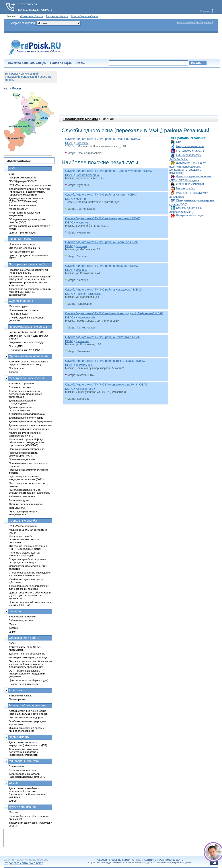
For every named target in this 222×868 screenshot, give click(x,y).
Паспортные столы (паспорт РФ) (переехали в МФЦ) (28, 271)
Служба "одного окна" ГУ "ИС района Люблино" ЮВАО (102, 242)
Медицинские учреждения (26, 378)
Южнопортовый (85, 389)
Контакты (150, 860)
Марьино (81, 270)
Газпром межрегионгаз (190, 146)
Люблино (81, 246)
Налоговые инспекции (22, 244)
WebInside (36, 863)
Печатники (82, 341)
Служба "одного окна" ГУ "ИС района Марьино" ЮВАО (102, 266)
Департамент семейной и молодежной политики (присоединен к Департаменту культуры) (27, 793)
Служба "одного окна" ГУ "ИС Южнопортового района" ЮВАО (106, 385)
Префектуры (17, 368)
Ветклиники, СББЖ (20, 695)
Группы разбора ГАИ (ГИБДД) (27, 332)
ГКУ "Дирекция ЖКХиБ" (191, 151)
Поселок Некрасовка (88, 294)
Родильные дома (19, 500)
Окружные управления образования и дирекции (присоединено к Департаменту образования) (31, 664)
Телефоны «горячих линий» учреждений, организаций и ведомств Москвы (28, 77)
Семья (13, 783)
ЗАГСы (13, 801)
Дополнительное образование (27, 653)
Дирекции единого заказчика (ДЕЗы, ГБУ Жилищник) (26, 200)
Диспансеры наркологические (27, 414)
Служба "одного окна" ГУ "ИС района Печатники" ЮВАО (103, 337)
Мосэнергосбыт (186, 188)
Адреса (102, 860)
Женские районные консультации (29, 429)
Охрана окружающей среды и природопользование (27, 729)
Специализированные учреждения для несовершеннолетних (30, 574)
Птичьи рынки (17, 699)
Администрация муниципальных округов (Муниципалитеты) (28, 363)
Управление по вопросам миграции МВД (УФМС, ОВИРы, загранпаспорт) (30, 292)
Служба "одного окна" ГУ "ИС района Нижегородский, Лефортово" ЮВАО (114, 313)
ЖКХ (12, 168)
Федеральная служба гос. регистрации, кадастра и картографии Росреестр (24, 752)
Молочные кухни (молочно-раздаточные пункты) (25, 434)
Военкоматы (16, 766)
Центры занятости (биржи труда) (29, 680)
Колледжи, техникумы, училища (28, 657)
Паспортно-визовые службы (28, 264)
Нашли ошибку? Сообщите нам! (195, 22)
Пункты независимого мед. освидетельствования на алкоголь (29, 491)
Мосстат (14, 812)
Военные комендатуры (23, 770)
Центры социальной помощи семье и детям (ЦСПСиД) (30, 603)
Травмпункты (17, 508)
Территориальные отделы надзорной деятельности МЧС (27, 775)
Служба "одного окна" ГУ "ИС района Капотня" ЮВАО (101, 195)
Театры (13, 628)
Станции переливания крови (26, 504)
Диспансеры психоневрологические (30, 425)
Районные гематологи (22, 496)
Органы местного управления (29, 356)
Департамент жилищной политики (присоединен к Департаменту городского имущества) (188, 168)
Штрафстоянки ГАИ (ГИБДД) (26, 350)
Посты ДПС (16, 346)
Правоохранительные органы (28, 327)
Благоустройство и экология (28, 705)
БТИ (179, 142)
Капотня (81, 199)
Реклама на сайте (171, 860)
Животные (16, 690)
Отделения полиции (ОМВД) (26, 342)
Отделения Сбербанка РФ (25, 248)
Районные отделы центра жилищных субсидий (24, 554)
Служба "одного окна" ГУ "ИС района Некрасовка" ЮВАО (104, 290)
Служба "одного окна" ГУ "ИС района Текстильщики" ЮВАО (105, 361)
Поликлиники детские (22, 459)
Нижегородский (85, 318)
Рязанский (82, 143)
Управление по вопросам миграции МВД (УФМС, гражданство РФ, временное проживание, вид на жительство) (30, 281)
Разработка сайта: (16, 863)
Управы (13, 372)
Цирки (13, 632)
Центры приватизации (190, 216)
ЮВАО (69, 143)
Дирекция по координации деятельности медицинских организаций (25, 394)
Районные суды (18, 314)
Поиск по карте (61, 63)
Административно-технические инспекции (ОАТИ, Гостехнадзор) (29, 712)
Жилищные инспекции (190, 184)
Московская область (31, 16)
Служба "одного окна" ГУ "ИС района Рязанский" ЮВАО (103, 139)
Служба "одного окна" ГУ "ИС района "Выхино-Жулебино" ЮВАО (109, 171)
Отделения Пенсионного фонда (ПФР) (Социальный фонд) (28, 547)
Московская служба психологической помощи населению (24, 539)
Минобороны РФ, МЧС (24, 761)
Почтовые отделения (21, 252)
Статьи (81, 63)
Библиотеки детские (21, 620)
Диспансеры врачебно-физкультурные (23, 402)
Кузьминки (82, 223)
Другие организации (22, 807)
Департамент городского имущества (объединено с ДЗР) (28, 744)
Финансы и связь (20, 239)
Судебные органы (21, 301)
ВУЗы (12, 643)
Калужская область (57, 16)
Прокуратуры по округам (24, 310)
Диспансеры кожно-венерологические (21, 409)
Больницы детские (20, 387)
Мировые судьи (18, 306)
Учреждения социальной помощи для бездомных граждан (29, 587)
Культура (15, 611)
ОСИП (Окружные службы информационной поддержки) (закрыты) (27, 673)
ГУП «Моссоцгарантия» (23, 526)
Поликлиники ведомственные (27, 449)
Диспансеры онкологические (26, 418)
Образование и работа (24, 638)
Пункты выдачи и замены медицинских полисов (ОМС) (26, 478)
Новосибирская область (85, 16)
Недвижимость (19, 737)
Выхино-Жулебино (87, 175)
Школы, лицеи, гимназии (24, 684)
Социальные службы (23, 521)
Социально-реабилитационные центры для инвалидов (28, 561)
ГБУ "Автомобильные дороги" (27, 717)
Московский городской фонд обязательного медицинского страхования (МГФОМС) (26, 442)
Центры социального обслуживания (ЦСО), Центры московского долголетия (30, 595)
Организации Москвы (81, 119)
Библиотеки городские (22, 616)
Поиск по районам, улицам (27, 63)
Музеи (13, 624)
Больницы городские (21, 383)
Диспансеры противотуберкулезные (30, 421)
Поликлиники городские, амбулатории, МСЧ (23, 454)
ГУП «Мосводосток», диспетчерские (31, 185)
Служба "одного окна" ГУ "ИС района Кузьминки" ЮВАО (103, 218)
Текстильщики (84, 365)
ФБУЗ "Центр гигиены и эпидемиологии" (23, 513)
